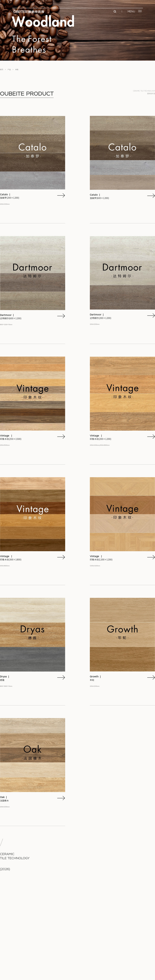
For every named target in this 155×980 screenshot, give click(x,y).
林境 (17, 70)
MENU (131, 11)
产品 (9, 70)
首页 (2, 70)
